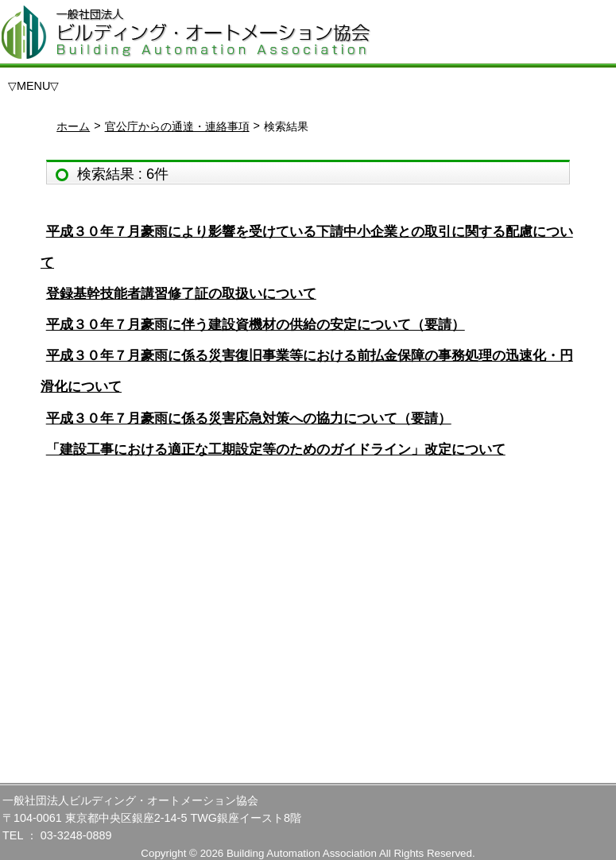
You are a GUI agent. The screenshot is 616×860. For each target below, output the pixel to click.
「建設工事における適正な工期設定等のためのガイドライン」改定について (276, 449)
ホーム (73, 126)
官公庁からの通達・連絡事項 (177, 126)
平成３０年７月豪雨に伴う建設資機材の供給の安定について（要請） (256, 325)
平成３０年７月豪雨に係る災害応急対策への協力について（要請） (249, 418)
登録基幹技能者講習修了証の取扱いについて (181, 294)
